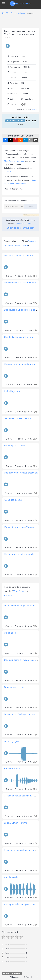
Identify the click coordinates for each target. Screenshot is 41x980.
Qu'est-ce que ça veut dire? (20, 228)
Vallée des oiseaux (13, 500)
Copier (31, 206)
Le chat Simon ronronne (16, 864)
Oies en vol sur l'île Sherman (18, 418)
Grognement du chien (15, 728)
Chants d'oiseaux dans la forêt (19, 337)
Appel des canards (13, 809)
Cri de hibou (10, 674)
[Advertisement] (20, 598)
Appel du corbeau (13, 918)
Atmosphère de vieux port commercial (22, 945)
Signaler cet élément (31, 215)
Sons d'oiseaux (21, 184)
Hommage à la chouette (16, 446)
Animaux (21, 161)
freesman (34, 109)
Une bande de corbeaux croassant (21, 473)
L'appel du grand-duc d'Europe (19, 527)
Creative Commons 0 (23, 224)
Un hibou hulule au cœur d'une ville (21, 283)
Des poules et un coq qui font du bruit (22, 310)
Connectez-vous (15, 121)
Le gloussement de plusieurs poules (21, 646)
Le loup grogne (11, 782)
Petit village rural (12, 391)
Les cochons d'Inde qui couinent (20, 755)
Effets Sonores (10, 161)
